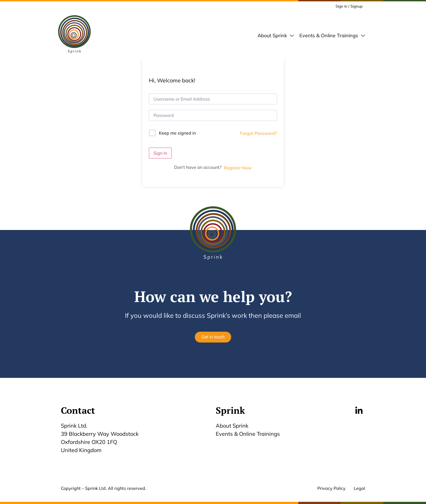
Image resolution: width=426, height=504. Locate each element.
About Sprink (232, 426)
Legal (359, 488)
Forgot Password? (259, 133)
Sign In (160, 153)
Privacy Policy (331, 488)
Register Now (238, 168)
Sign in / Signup (349, 6)
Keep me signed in (177, 133)
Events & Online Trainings (248, 434)
